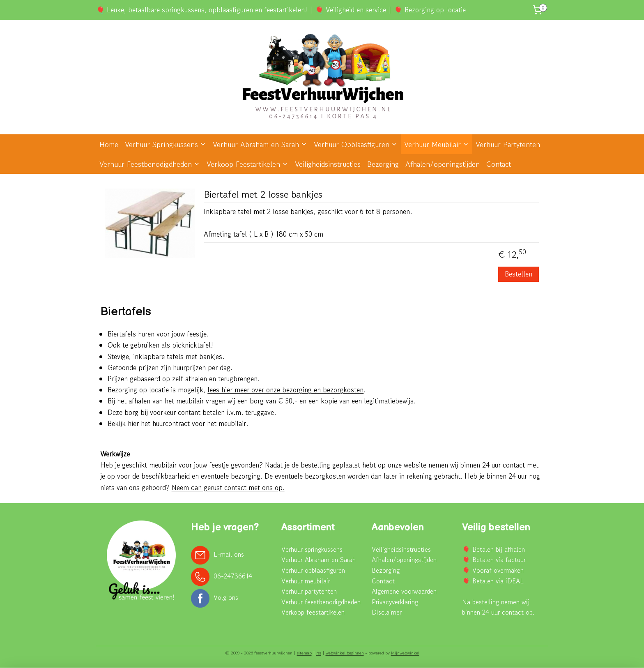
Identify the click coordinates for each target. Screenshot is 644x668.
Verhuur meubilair (306, 581)
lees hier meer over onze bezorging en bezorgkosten (286, 390)
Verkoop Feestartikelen (247, 164)
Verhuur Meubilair (437, 144)
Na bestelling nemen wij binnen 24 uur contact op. (498, 607)
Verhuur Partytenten (508, 144)
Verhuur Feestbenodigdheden (150, 164)
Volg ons (226, 597)
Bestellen (519, 274)
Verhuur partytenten (309, 591)
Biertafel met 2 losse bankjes (263, 195)
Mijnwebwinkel (405, 653)
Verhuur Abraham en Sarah (260, 144)
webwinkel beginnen (345, 653)
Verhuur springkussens (312, 549)
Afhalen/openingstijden (443, 164)
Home (109, 144)
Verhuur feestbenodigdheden (321, 602)
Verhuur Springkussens (166, 144)
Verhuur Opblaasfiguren (356, 144)
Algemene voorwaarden (404, 591)
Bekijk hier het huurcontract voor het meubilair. (178, 423)
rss (319, 653)
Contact (499, 164)
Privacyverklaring (395, 602)
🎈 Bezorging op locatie (430, 10)
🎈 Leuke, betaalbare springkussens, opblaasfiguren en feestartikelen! (202, 10)
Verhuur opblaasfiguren (313, 570)
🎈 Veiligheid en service (351, 10)
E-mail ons (229, 554)
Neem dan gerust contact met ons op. (228, 487)
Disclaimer (387, 612)
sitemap (304, 653)
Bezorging (383, 164)
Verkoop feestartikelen (313, 612)
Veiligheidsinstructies (328, 164)
